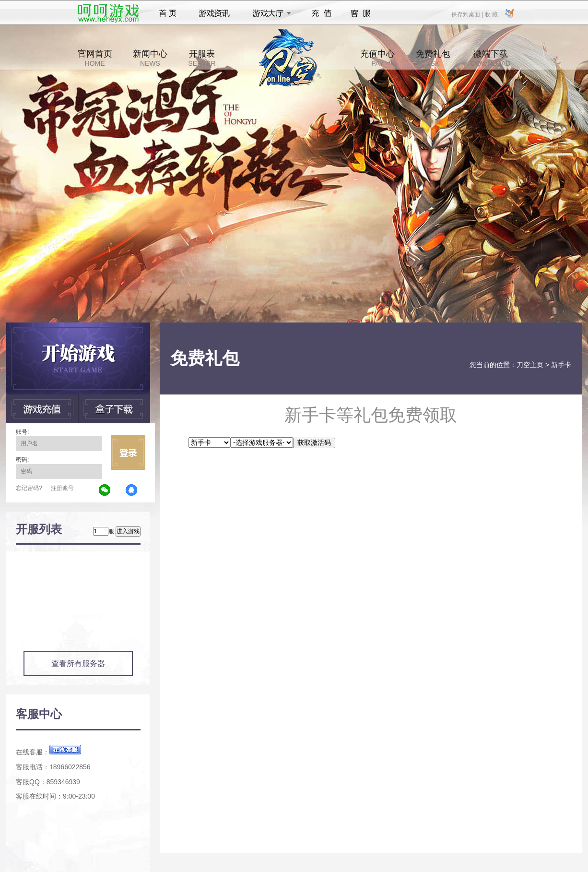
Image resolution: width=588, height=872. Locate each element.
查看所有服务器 (78, 663)
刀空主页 (530, 365)
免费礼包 (433, 58)
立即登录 (128, 453)
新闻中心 (150, 58)
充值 (321, 13)
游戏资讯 (214, 13)
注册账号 (62, 488)
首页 (168, 13)
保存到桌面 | (468, 14)
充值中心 (377, 58)
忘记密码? (29, 488)
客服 (361, 13)
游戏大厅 (269, 13)
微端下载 (491, 58)
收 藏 (491, 14)
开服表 (202, 58)
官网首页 (95, 58)
